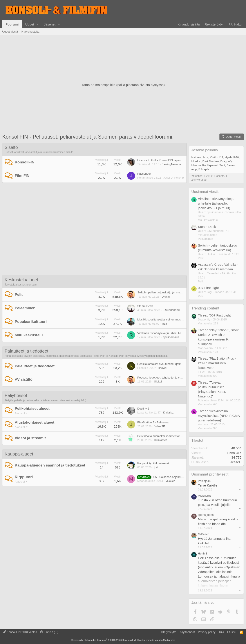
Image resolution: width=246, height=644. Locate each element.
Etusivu (232, 632)
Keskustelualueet (21, 280)
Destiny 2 (143, 409)
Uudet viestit (10, 32)
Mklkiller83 (205, 496)
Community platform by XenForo (104, 640)
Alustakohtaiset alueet (34, 422)
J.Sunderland (171, 310)
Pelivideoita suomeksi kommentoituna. (162, 436)
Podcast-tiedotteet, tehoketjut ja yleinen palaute (167, 378)
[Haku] (235, 24)
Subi (222, 165)
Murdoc (196, 161)
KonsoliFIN (25, 162)
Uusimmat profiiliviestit (210, 474)
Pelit (19, 295)
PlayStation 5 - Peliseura (153, 422)
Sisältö (11, 147)
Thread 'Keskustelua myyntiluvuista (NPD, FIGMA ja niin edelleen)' (219, 416)
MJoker (170, 481)
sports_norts (206, 515)
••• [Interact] (240, 489)
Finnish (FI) (49, 632)
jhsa (164, 324)
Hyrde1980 (232, 157)
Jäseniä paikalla (205, 150)
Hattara (196, 157)
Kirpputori (24, 477)
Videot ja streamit (30, 438)
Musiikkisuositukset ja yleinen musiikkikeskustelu (168, 319)
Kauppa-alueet (19, 454)
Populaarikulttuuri (31, 322)
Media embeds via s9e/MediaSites (157, 640)
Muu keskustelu (29, 335)
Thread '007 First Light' (215, 315)
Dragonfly (226, 161)
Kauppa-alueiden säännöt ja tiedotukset (50, 465)
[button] (38, 24)
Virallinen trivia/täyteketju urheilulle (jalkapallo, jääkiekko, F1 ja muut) (181, 333)
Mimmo (196, 165)
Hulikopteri (161, 440)
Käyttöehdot (187, 632)
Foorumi (12, 24)
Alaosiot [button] (20, 413)
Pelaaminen (25, 308)
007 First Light (208, 288)
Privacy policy (207, 632)
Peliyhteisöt (16, 395)
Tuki (221, 632)
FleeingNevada (171, 164)
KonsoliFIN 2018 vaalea (20, 632)
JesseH (236, 462)
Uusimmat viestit (205, 192)
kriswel (163, 368)
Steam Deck (145, 306)
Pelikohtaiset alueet (32, 409)
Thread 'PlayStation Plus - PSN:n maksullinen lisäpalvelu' (217, 363)
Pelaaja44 (204, 481)
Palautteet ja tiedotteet (26, 351)
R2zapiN (204, 169)
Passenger (144, 174)
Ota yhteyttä (169, 632)
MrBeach (204, 534)
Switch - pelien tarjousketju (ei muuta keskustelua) (169, 292)
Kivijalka (168, 413)
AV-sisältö (24, 380)
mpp (194, 169)
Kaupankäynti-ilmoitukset (153, 463)
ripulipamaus (171, 337)
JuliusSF (159, 426)
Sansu (231, 165)
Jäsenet (50, 24)
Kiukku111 (217, 157)
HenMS (203, 553)
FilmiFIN (22, 176)
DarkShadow (211, 161)
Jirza (205, 157)
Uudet (30, 24)
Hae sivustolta (31, 32)
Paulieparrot (210, 165)
